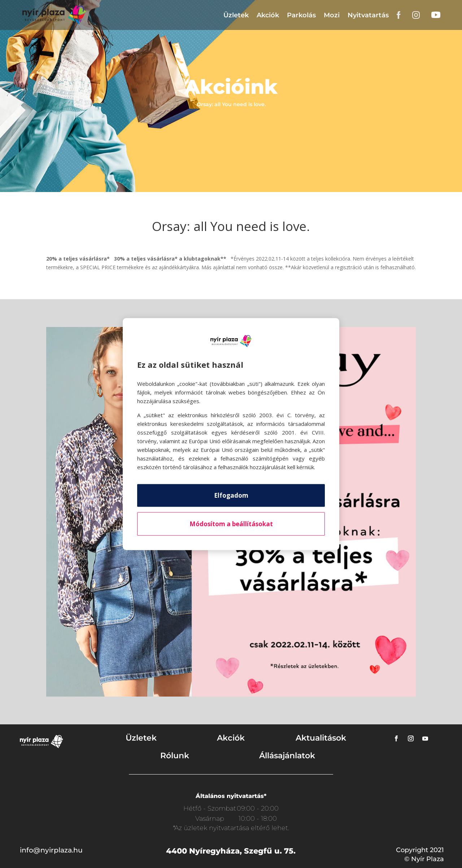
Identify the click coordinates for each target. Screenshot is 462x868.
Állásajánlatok (287, 756)
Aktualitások (321, 738)
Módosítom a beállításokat (231, 524)
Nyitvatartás (368, 15)
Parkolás (301, 15)
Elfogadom (231, 495)
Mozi (332, 15)
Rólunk (175, 756)
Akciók (268, 15)
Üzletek (236, 15)
